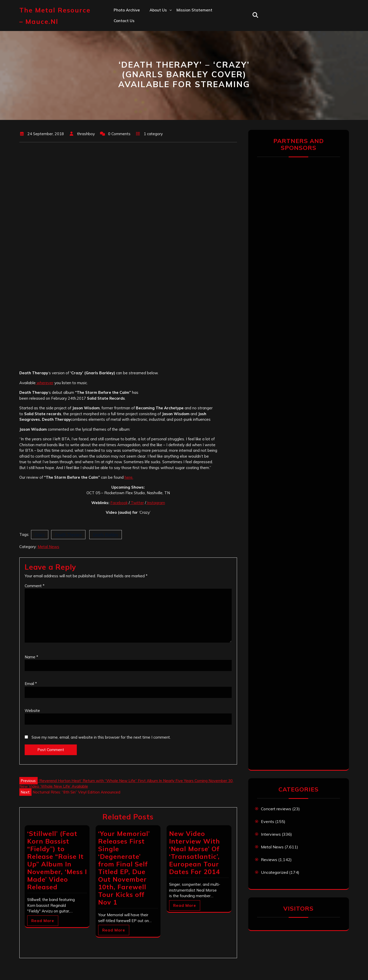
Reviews (269, 860)
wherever (45, 383)
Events (268, 821)
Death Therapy (68, 534)
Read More (43, 921)
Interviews (271, 834)
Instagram (156, 503)
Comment (35, 586)
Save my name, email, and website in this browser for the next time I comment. (101, 737)
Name (31, 657)
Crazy (40, 534)
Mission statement (194, 10)
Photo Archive (127, 10)
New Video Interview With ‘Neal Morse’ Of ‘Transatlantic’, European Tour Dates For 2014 (195, 853)
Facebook (119, 503)
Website (32, 711)
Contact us (124, 21)
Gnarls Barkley (106, 534)
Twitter (137, 503)
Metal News (48, 547)
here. (129, 477)
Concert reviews (276, 809)
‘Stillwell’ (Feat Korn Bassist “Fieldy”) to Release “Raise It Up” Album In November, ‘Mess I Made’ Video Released (57, 860)
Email (31, 684)
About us (158, 10)
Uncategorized (275, 872)
